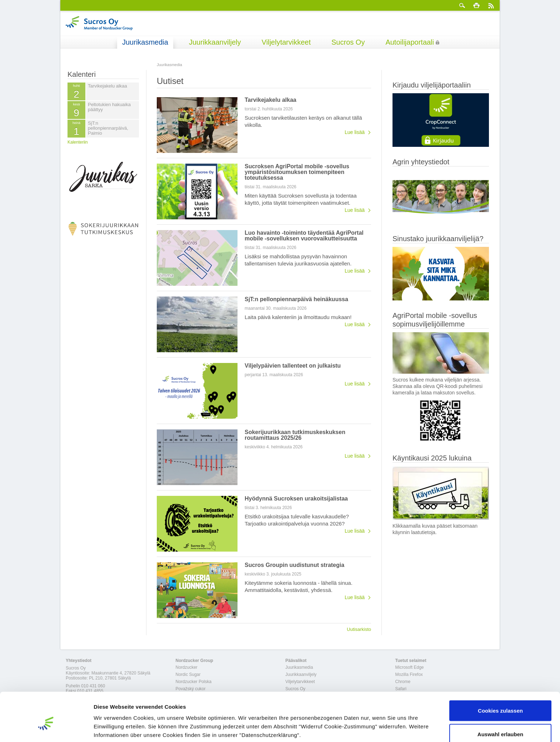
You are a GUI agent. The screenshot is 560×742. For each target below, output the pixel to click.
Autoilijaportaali (410, 42)
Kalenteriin (78, 142)
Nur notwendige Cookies (500, 723)
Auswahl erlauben (500, 700)
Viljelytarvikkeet (286, 42)
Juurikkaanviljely (215, 42)
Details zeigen (380, 724)
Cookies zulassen (500, 676)
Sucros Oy (348, 42)
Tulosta (476, 5)
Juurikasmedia (145, 42)
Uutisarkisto (359, 629)
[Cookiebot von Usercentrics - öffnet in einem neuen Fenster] (46, 728)
